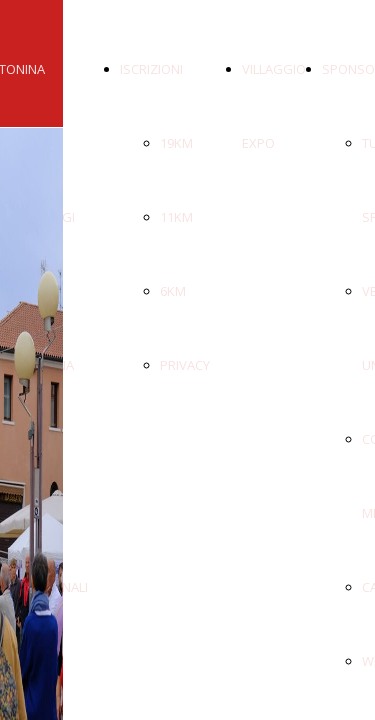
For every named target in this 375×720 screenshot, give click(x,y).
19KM (176, 143)
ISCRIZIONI (151, 69)
